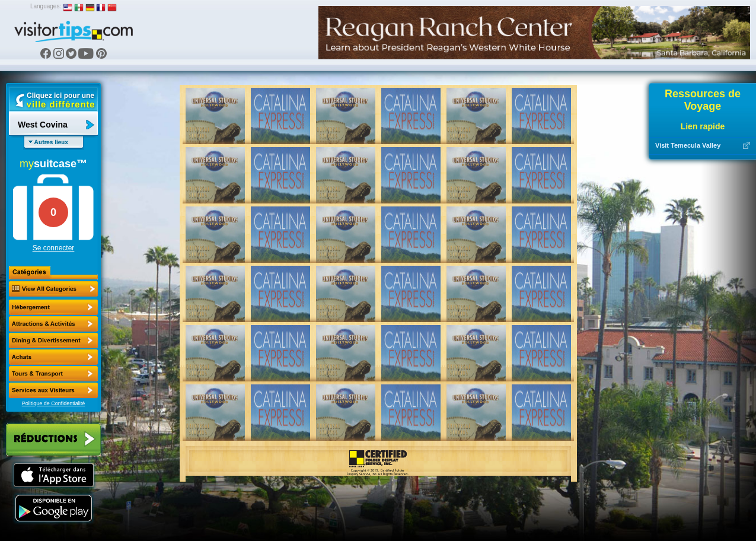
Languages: (46, 6)
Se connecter (54, 248)
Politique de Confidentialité (54, 403)
